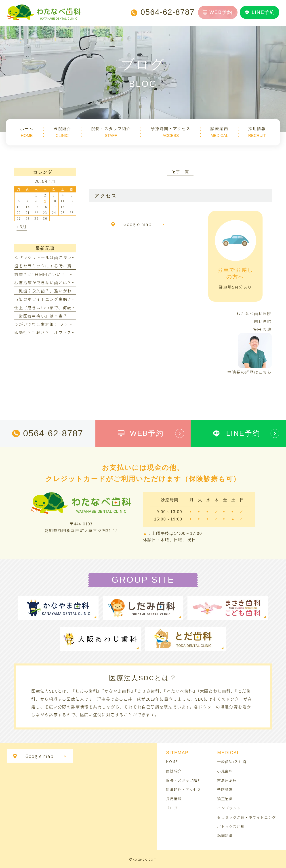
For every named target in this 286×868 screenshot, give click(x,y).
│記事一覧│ (180, 171)
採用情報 (174, 799)
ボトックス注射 (231, 826)
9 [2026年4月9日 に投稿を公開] (45, 201)
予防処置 (225, 790)
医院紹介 (174, 771)
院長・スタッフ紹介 (184, 780)
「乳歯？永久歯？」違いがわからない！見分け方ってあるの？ (76, 291)
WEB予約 (218, 12)
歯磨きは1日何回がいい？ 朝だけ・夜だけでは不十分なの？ (75, 274)
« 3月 (22, 226)
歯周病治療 (227, 780)
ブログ (172, 808)
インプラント (229, 808)
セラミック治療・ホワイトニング (247, 817)
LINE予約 (260, 12)
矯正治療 (225, 799)
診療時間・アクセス (184, 790)
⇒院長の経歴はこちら (250, 372)
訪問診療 (225, 836)
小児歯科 (225, 771)
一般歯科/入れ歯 (232, 762)
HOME (172, 762)
